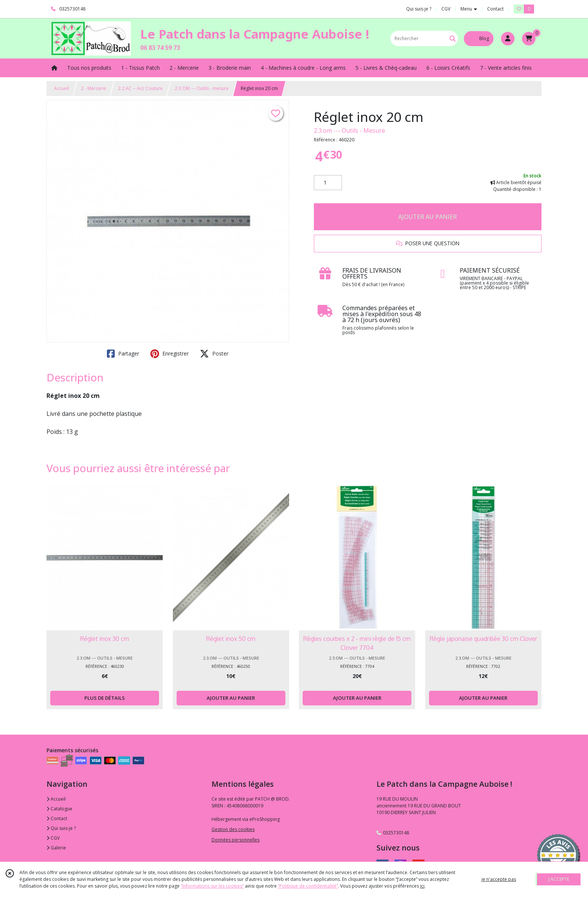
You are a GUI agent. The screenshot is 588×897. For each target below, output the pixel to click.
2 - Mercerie (94, 88)
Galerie (56, 848)
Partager (123, 354)
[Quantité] (328, 183)
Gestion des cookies (233, 829)
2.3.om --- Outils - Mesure (349, 130)
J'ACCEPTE (559, 879)
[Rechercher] (453, 38)
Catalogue (59, 809)
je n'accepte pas (499, 879)
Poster (214, 354)
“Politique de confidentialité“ (308, 886)
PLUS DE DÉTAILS (105, 698)
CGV (53, 838)
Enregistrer (169, 354)
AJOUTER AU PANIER (427, 217)
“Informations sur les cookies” (212, 886)
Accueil (61, 88)
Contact (495, 9)
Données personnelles (235, 840)
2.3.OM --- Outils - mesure (202, 88)
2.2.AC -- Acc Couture (140, 88)
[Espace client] (508, 39)
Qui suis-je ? (61, 828)
